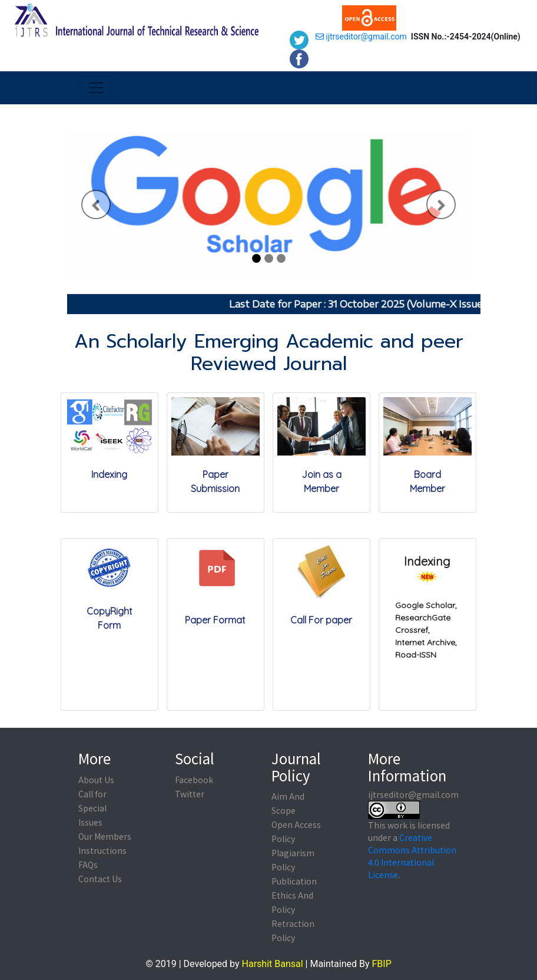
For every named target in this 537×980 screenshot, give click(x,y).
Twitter (190, 794)
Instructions (102, 850)
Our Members (105, 836)
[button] (96, 205)
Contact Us (100, 879)
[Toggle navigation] (96, 88)
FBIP (381, 964)
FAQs (88, 864)
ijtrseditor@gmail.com (361, 37)
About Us (96, 780)
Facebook (194, 780)
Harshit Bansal (273, 964)
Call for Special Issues (92, 808)
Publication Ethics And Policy (294, 895)
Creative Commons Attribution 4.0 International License (412, 856)
